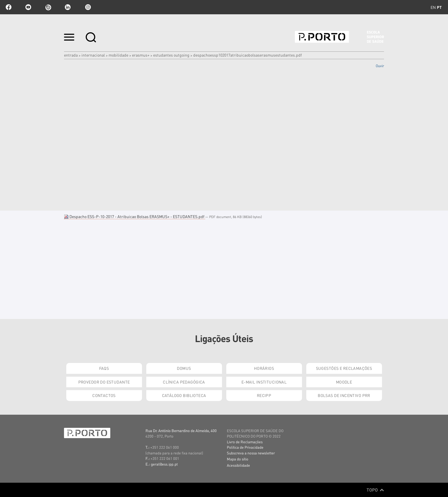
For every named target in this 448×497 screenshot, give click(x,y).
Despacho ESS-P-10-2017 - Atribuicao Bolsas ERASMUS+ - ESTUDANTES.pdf (135, 216)
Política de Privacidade (245, 447)
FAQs (104, 368)
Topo (375, 490)
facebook (9, 7)
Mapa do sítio (238, 459)
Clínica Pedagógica (184, 382)
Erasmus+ (141, 55)
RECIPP (264, 395)
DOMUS (184, 368)
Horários (264, 368)
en (433, 7)
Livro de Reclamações (245, 442)
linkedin (68, 7)
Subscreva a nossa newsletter (251, 453)
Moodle (344, 382)
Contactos (104, 395)
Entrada (71, 55)
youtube (28, 7)
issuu (48, 7)
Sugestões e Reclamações (344, 368)
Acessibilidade (238, 465)
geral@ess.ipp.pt (164, 464)
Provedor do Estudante (104, 382)
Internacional (93, 55)
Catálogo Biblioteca (184, 395)
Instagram (87, 7)
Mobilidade (118, 55)
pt (439, 7)
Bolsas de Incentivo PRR (344, 395)
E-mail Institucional (264, 382)
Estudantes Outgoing (171, 55)
